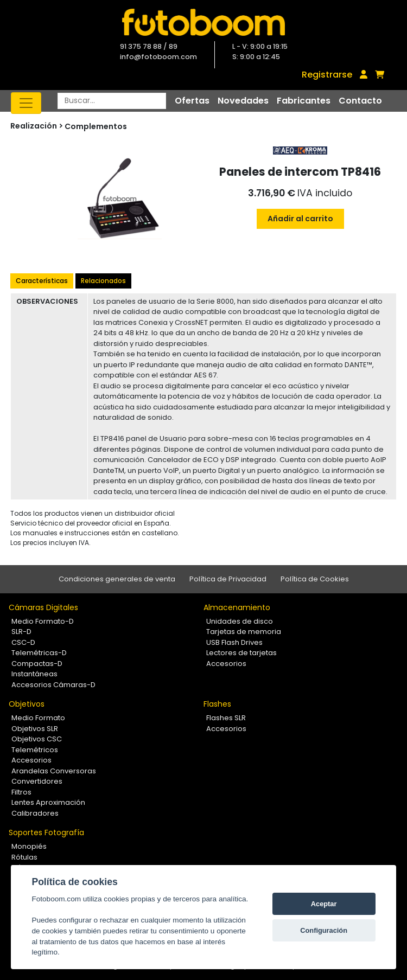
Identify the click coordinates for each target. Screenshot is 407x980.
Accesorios (226, 664)
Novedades (243, 101)
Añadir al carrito (300, 219)
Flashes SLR (226, 718)
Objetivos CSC (37, 739)
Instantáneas (34, 674)
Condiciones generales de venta (117, 579)
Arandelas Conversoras (54, 771)
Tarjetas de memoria (244, 632)
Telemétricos (35, 750)
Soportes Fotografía (46, 832)
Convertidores (37, 781)
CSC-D (23, 642)
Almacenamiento (237, 607)
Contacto (360, 101)
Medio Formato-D (43, 621)
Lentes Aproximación (48, 802)
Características (42, 281)
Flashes (217, 704)
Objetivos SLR (35, 729)
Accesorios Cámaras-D (53, 685)
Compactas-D (37, 664)
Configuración (324, 930)
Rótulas (24, 857)
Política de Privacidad (228, 579)
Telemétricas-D (39, 653)
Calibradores (35, 813)
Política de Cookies (315, 579)
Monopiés (29, 846)
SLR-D (21, 632)
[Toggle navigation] (26, 103)
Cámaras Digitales (43, 607)
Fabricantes (304, 101)
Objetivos (27, 704)
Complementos (96, 126)
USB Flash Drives (234, 642)
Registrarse (327, 75)
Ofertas (192, 101)
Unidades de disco (240, 621)
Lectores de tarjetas (241, 653)
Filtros (21, 792)
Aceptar (324, 904)
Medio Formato (38, 718)
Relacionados (103, 281)
